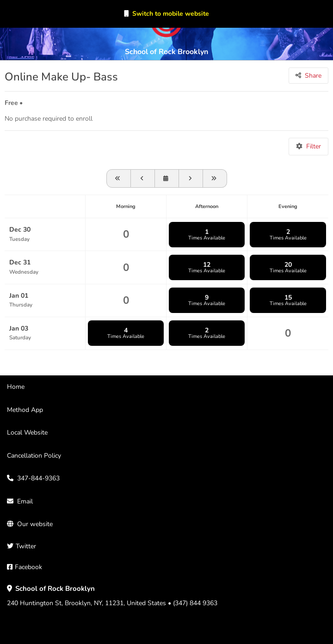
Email (25, 501)
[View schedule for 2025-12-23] (143, 178)
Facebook (28, 567)
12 (207, 267)
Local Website (27, 432)
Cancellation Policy (34, 456)
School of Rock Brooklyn (166, 52)
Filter (314, 146)
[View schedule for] (167, 178)
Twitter (26, 546)
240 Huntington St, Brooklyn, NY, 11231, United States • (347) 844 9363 (112, 596)
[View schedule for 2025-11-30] (119, 178)
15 (288, 300)
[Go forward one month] (215, 178)
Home (16, 387)
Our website (35, 524)
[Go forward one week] (191, 178)
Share (313, 76)
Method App (25, 410)
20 (288, 267)
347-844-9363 (38, 478)
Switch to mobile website (171, 14)
